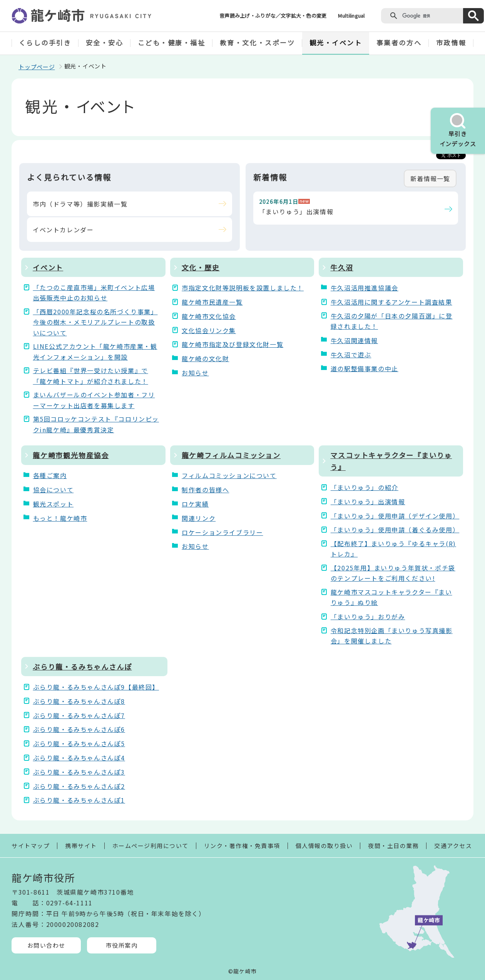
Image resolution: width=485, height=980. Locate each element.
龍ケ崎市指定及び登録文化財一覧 (232, 344)
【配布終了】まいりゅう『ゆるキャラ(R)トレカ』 (393, 549)
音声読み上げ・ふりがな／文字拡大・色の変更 (273, 16)
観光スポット (54, 504)
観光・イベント (336, 42)
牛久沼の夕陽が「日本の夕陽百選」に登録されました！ (392, 321)
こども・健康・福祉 (172, 42)
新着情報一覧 (430, 178)
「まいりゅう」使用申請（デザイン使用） (394, 516)
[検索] (431, 16)
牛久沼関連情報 (354, 340)
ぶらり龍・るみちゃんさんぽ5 (79, 743)
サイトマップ (31, 846)
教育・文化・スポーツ (258, 42)
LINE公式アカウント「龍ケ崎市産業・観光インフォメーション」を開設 (95, 351)
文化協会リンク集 (209, 330)
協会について (54, 490)
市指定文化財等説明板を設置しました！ (243, 288)
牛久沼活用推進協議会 (365, 288)
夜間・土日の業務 (393, 846)
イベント (48, 267)
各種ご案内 (50, 475)
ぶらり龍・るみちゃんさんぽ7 (79, 715)
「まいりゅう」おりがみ (368, 617)
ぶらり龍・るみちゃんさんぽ (82, 667)
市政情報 (451, 42)
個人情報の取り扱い (324, 846)
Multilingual (351, 16)
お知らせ (195, 373)
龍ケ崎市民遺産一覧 (212, 302)
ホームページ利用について (151, 846)
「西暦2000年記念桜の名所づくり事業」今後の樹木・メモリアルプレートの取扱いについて (95, 322)
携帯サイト (81, 846)
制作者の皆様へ (205, 490)
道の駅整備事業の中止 (365, 368)
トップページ (37, 67)
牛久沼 (342, 267)
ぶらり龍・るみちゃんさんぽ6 (79, 729)
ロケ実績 (195, 504)
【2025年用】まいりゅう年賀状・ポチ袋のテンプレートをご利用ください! (393, 573)
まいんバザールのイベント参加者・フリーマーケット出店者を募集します (94, 400)
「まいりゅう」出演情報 (296, 212)
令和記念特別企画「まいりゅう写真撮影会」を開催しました (392, 636)
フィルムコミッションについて (229, 475)
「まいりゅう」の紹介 (365, 487)
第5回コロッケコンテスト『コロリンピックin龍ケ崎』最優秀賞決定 (96, 424)
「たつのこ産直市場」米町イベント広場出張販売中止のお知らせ (94, 292)
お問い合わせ (46, 945)
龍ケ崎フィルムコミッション (231, 455)
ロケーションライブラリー (222, 532)
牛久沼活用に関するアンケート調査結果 (391, 302)
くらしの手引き (45, 42)
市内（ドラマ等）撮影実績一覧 (80, 204)
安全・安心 (105, 42)
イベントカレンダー (63, 230)
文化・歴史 (201, 267)
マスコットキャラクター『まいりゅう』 (391, 461)
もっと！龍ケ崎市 (60, 518)
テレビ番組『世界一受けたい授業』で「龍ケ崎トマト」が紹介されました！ (91, 376)
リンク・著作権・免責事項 (242, 846)
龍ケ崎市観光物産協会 (71, 455)
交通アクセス (453, 846)
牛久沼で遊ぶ (351, 355)
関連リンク (199, 518)
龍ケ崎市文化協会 (209, 316)
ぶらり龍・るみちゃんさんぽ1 (79, 800)
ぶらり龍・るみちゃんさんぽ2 (79, 786)
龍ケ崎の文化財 (205, 358)
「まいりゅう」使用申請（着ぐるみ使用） (394, 530)
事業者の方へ (399, 42)
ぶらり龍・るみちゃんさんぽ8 (79, 701)
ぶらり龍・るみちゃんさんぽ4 (79, 758)
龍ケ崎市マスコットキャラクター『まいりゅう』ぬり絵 (391, 597)
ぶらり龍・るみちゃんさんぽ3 (79, 772)
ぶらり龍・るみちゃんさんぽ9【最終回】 (96, 687)
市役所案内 (122, 945)
